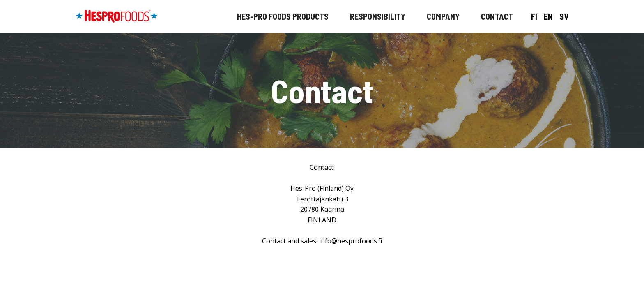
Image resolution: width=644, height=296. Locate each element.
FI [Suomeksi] (534, 16)
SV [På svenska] (564, 16)
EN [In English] (548, 16)
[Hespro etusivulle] (117, 16)
